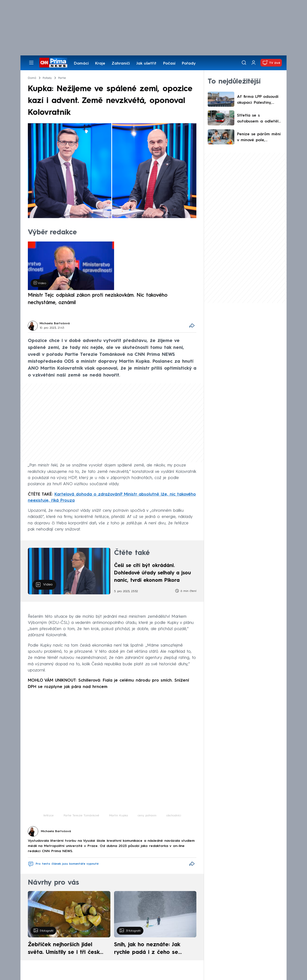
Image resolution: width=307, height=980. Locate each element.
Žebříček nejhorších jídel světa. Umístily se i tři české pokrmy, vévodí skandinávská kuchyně (66, 949)
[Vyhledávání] (244, 63)
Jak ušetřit (146, 64)
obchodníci (174, 816)
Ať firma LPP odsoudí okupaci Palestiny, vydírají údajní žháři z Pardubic (259, 100)
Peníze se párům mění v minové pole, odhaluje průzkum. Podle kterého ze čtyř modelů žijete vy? (259, 138)
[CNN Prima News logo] (53, 63)
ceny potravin (147, 816)
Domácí (81, 64)
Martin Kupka (119, 816)
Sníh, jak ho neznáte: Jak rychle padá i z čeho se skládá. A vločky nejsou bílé (151, 949)
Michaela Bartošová (55, 324)
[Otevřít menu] (31, 63)
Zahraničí (121, 64)
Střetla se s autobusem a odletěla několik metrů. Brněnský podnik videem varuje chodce (260, 119)
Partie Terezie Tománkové (81, 816)
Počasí (169, 64)
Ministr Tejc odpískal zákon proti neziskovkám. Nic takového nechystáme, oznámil (98, 299)
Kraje (100, 64)
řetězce (49, 816)
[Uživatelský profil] (254, 63)
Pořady (189, 64)
